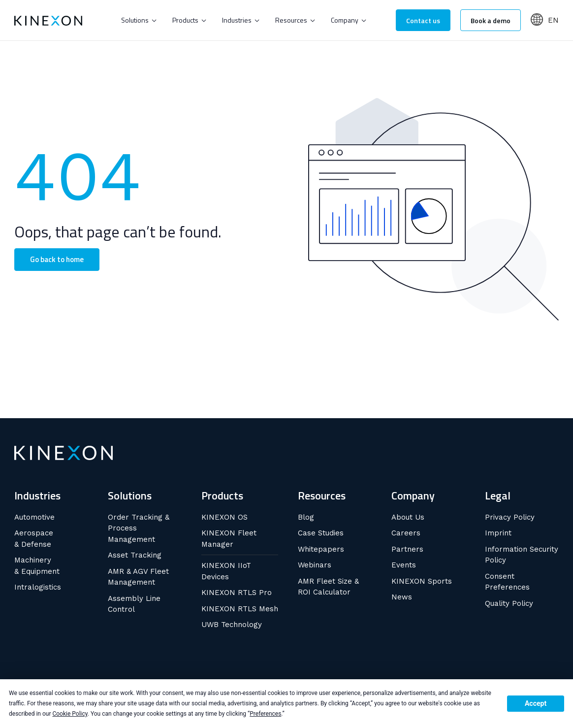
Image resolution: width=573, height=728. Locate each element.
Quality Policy (509, 603)
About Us (408, 517)
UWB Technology (232, 625)
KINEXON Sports (422, 581)
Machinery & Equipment (37, 566)
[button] (139, 20)
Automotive (34, 517)
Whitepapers (321, 549)
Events (404, 565)
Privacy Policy (510, 517)
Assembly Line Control (134, 604)
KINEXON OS (224, 517)
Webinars (315, 565)
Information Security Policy (522, 555)
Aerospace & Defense (34, 539)
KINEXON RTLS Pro (237, 593)
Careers (406, 533)
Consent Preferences (507, 582)
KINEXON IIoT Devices (226, 571)
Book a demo (491, 20)
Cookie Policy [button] (70, 714)
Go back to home (57, 259)
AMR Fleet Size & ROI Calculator (328, 587)
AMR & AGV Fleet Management (138, 577)
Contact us (423, 20)
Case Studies (321, 533)
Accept (536, 703)
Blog (306, 517)
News (402, 597)
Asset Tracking (135, 555)
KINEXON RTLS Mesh (240, 609)
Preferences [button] (265, 714)
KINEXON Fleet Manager (229, 539)
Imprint (498, 533)
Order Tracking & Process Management (139, 528)
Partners (407, 549)
